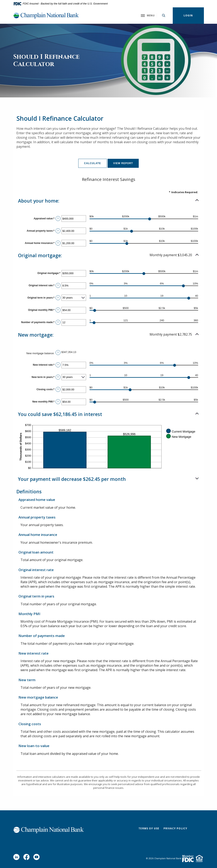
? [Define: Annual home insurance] (58, 243)
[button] (109, 201)
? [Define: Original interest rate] (58, 285)
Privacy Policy (176, 828)
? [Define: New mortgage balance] (58, 353)
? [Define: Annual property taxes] (58, 231)
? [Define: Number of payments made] (58, 322)
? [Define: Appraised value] (58, 219)
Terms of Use (149, 828)
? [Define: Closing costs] (58, 389)
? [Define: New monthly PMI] (58, 402)
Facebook (27, 858)
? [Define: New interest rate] (58, 365)
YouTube (37, 858)
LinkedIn (17, 858)
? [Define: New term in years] (58, 377)
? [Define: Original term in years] (58, 298)
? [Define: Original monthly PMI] (58, 310)
